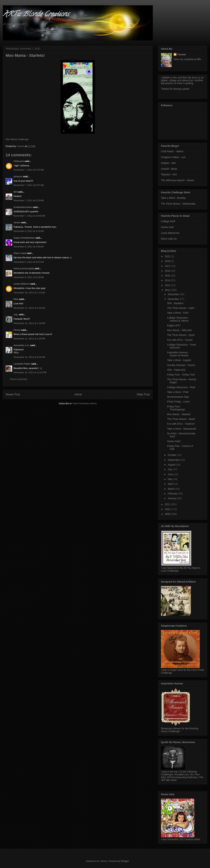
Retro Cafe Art (169, 239)
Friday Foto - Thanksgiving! (176, 408)
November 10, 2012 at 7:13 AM (29, 293)
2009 (168, 514)
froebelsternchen (23, 207)
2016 (168, 271)
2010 (168, 509)
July (170, 469)
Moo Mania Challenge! (17, 139)
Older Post (143, 394)
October (172, 455)
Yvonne (182, 54)
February (173, 494)
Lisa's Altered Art (170, 233)
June (171, 474)
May (170, 479)
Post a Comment (19, 379)
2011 (168, 504)
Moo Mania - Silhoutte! (179, 330)
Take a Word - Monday (173, 198)
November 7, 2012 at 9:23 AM (29, 200)
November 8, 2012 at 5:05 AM (29, 247)
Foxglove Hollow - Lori (173, 157)
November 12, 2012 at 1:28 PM (29, 339)
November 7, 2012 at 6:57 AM (29, 185)
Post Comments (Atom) (85, 403)
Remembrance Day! (178, 397)
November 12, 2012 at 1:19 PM (29, 323)
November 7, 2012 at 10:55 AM (29, 216)
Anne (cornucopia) (24, 268)
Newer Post (13, 394)
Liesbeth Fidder (22, 364)
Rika (16, 299)
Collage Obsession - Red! (181, 387)
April (170, 484)
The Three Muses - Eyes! (181, 335)
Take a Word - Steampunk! (182, 429)
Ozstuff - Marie (169, 169)
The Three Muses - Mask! (181, 419)
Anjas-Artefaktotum (24, 238)
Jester (17, 222)
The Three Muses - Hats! (181, 308)
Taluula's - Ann (169, 174)
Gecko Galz (167, 227)
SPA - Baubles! (175, 303)
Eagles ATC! (174, 325)
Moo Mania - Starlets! (179, 414)
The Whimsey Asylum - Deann (178, 180)
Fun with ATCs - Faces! (180, 340)
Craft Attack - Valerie (172, 151)
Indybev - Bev (169, 163)
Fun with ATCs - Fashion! (181, 424)
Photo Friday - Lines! (178, 402)
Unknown (19, 161)
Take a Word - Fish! (178, 313)
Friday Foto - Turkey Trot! (181, 375)
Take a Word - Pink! (178, 392)
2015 (168, 276)
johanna (18, 176)
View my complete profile (187, 59)
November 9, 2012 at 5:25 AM (29, 277)
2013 (168, 285)
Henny (17, 330)
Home (78, 394)
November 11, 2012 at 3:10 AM (29, 308)
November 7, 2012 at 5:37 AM (29, 170)
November (174, 299)
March (171, 489)
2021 (168, 256)
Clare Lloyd (20, 253)
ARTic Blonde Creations (36, 15)
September (174, 460)
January (172, 498)
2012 (168, 290)
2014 (168, 280)
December (174, 294)
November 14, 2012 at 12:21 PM (30, 372)
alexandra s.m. (22, 345)
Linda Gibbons (22, 284)
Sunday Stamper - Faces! (181, 365)
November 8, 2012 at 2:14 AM (29, 231)
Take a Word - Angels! (179, 360)
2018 (168, 261)
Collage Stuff (168, 221)
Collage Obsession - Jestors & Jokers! (178, 319)
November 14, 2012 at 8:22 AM (29, 357)
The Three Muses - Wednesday (178, 204)
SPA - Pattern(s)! (176, 370)
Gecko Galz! (174, 441)
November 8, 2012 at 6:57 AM (29, 262)
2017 (168, 266)
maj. (16, 314)
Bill (15, 192)
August (172, 465)
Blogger (125, 861)
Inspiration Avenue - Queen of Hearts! (178, 354)
